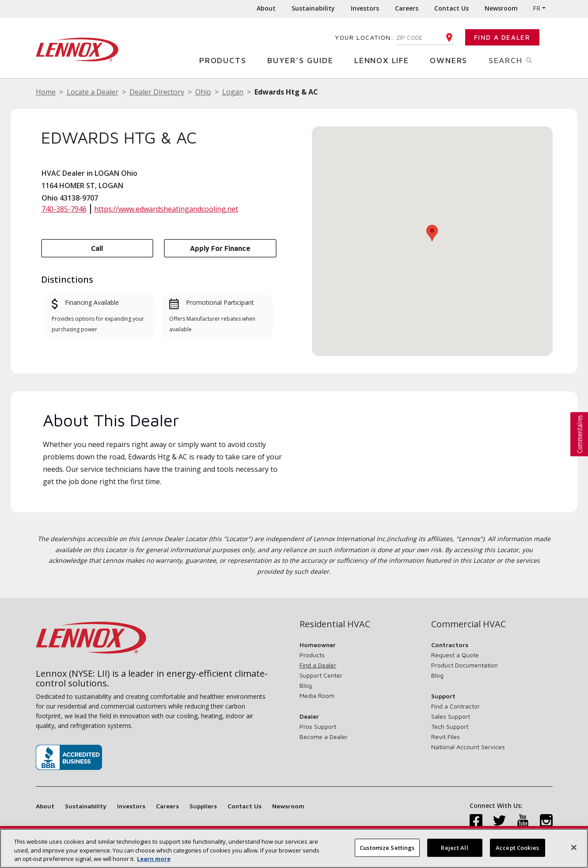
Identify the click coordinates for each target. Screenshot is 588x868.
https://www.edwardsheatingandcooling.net (166, 209)
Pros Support (318, 726)
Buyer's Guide (303, 60)
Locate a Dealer (93, 92)
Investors (365, 8)
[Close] (574, 847)
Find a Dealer (502, 37)
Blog (306, 685)
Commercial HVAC (469, 624)
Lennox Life (385, 60)
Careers (407, 8)
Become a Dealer (324, 737)
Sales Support (451, 716)
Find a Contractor (455, 706)
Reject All (454, 847)
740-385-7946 (64, 209)
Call (97, 248)
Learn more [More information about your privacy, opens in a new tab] (154, 859)
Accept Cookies (517, 847)
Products (226, 60)
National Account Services (468, 747)
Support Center (321, 675)
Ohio (203, 92)
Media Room (317, 696)
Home (46, 92)
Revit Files (446, 737)
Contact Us (451, 8)
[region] (294, 848)
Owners (452, 60)
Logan (233, 92)
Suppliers (203, 806)
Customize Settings (387, 847)
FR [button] (537, 8)
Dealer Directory (157, 92)
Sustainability (313, 8)
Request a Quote (455, 655)
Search (521, 60)
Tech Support (450, 726)
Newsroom (501, 8)
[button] (432, 233)
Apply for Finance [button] (220, 248)
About (266, 8)
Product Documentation (465, 665)
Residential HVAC (335, 624)
